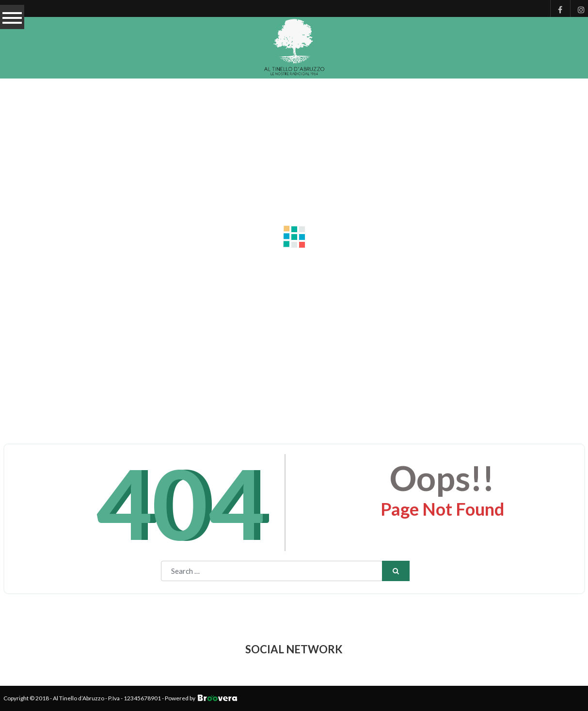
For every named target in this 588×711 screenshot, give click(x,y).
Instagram (578, 8)
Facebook (558, 8)
